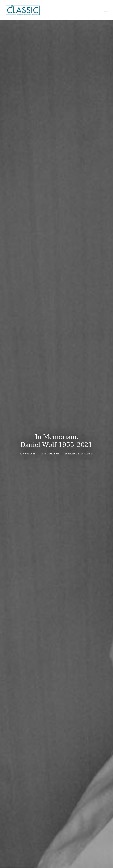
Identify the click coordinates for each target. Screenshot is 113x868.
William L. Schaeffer (81, 454)
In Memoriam (51, 454)
